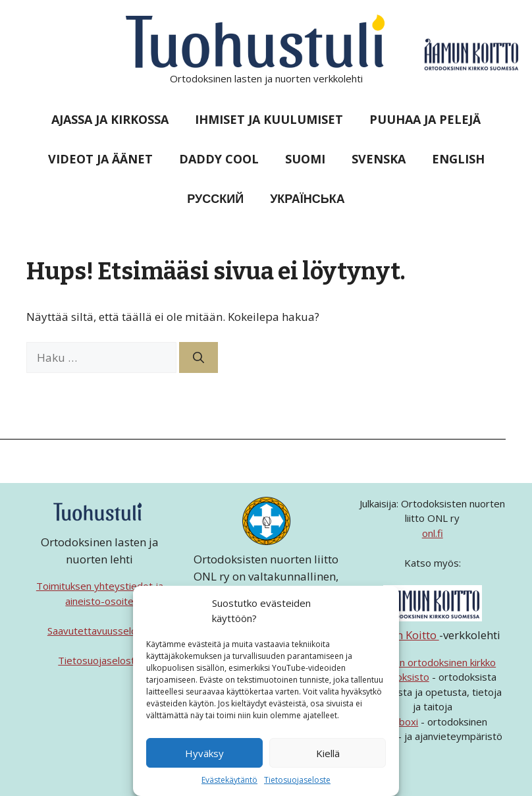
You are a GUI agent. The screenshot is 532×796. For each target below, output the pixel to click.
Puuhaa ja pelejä (425, 119)
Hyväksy (204, 753)
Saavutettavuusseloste (100, 631)
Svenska (379, 159)
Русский (215, 198)
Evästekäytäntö (229, 780)
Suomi (305, 159)
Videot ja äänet (100, 159)
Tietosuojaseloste (297, 780)
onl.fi (433, 533)
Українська (307, 198)
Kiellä (328, 753)
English (458, 159)
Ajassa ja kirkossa (110, 119)
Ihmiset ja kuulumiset (269, 119)
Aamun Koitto (402, 635)
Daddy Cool (219, 159)
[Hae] (199, 358)
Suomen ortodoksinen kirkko (432, 662)
